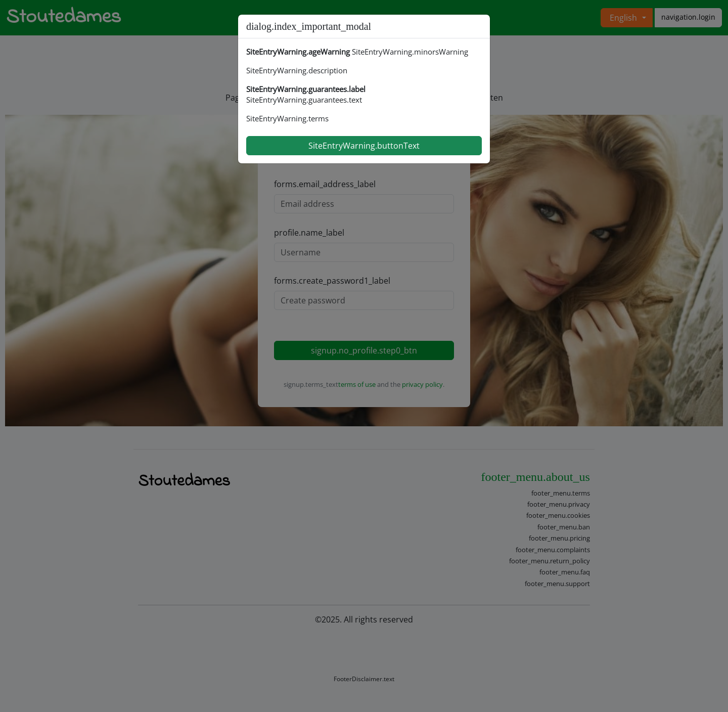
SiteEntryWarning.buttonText (364, 146)
